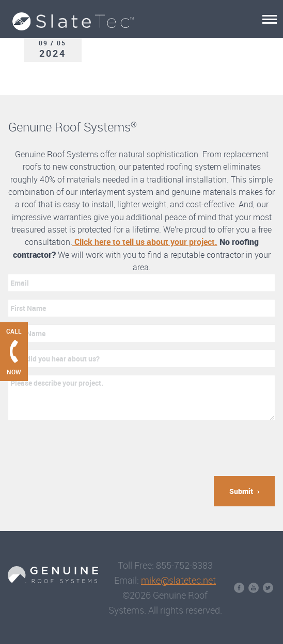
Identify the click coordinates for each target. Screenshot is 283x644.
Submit (241, 491)
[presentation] (87, 448)
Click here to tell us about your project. (145, 242)
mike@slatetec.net (178, 580)
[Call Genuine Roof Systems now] (14, 352)
